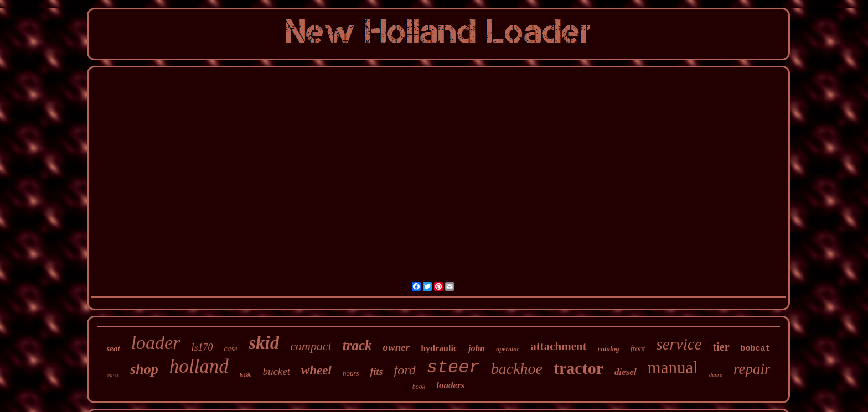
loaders (450, 385)
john (477, 348)
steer (453, 367)
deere (716, 374)
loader (156, 343)
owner (397, 347)
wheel (316, 370)
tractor (578, 368)
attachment (558, 346)
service (679, 344)
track (357, 345)
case (231, 349)
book (419, 387)
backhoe (517, 369)
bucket (276, 371)
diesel (626, 372)
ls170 (202, 347)
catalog (609, 349)
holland (199, 366)
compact (311, 346)
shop (144, 369)
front (638, 349)
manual (673, 367)
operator (508, 349)
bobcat (756, 349)
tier (721, 347)
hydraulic (439, 348)
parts (113, 374)
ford (405, 370)
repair (752, 369)
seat (113, 348)
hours (351, 373)
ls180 (246, 375)
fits (377, 372)
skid (264, 343)
